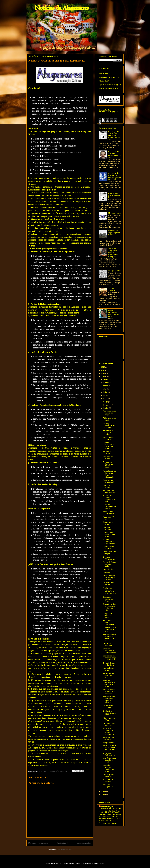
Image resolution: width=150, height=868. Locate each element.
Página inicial (62, 843)
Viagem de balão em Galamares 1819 (109, 675)
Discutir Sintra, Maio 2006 (108, 645)
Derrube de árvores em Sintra (108, 599)
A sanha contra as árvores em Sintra (109, 413)
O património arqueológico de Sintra (114, 233)
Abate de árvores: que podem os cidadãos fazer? (109, 748)
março (106, 402)
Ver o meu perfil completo (108, 823)
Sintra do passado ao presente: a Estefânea (109, 692)
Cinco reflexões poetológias (108, 775)
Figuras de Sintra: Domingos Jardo (109, 564)
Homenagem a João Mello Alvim (108, 615)
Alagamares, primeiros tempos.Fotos (109, 622)
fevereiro (107, 405)
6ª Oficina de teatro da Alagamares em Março (109, 498)
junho (105, 392)
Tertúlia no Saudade (112, 290)
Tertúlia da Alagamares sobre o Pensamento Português (113, 253)
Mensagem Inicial (115, 213)
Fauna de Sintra (109, 569)
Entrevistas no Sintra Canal (108, 481)
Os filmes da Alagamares (108, 486)
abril (105, 399)
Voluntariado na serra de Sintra (109, 491)
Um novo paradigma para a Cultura (109, 425)
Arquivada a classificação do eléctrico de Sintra (109, 683)
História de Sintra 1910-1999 (109, 438)
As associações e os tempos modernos (109, 432)
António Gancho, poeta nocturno (109, 513)
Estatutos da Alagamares (108, 786)
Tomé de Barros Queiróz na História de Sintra (109, 465)
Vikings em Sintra (115, 271)
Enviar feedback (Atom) (64, 849)
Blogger (101, 863)
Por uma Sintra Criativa (108, 584)
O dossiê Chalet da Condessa (109, 664)
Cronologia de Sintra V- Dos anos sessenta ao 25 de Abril (115, 176)
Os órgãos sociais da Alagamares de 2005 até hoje (109, 607)
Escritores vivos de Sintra (109, 707)
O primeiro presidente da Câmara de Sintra (109, 446)
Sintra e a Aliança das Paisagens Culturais (109, 578)
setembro (107, 383)
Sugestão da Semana (107, 528)
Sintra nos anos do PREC (108, 738)
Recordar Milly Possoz (108, 458)
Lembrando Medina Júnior (109, 754)
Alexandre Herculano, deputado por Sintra (109, 768)
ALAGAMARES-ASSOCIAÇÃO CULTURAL (111, 807)
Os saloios (107, 573)
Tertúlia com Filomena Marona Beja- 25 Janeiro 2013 (110, 591)
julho (105, 389)
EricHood (81, 863)
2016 (103, 370)
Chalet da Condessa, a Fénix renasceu (109, 651)
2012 (103, 791)
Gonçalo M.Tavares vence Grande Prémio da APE (115, 313)
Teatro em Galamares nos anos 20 (109, 507)
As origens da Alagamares (108, 780)
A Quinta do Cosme (107, 453)
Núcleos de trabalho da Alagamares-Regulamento (109, 731)
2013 (103, 377)
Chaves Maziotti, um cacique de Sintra (109, 534)
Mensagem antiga (84, 843)
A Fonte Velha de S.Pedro (109, 719)
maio (105, 395)
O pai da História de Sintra (109, 548)
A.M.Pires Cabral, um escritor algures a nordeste (109, 700)
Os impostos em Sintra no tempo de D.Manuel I (109, 658)
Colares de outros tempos (109, 553)
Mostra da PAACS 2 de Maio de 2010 (109, 629)
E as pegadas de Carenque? (109, 724)
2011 (103, 795)
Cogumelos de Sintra (108, 523)
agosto (106, 386)
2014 (103, 373)
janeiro (106, 408)
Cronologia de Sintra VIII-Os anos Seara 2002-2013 (115, 154)
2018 (103, 367)
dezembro (107, 379)
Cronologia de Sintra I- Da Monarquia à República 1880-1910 (114, 135)
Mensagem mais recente (38, 843)
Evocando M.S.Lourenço (109, 558)
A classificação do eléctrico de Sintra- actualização (109, 474)
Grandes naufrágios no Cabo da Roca (109, 542)
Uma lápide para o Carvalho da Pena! (109, 760)
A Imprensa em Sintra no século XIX (114, 195)
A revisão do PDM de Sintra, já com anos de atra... (109, 638)
